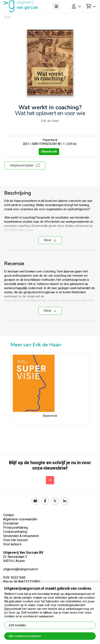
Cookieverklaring (15, 532)
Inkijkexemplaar (25, 165)
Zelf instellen (17, 625)
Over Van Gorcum (15, 540)
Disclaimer (11, 523)
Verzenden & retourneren (21, 536)
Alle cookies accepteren (25, 636)
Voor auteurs (12, 544)
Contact (9, 515)
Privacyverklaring (15, 528)
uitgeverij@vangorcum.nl (21, 569)
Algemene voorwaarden (20, 519)
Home (8, 17)
